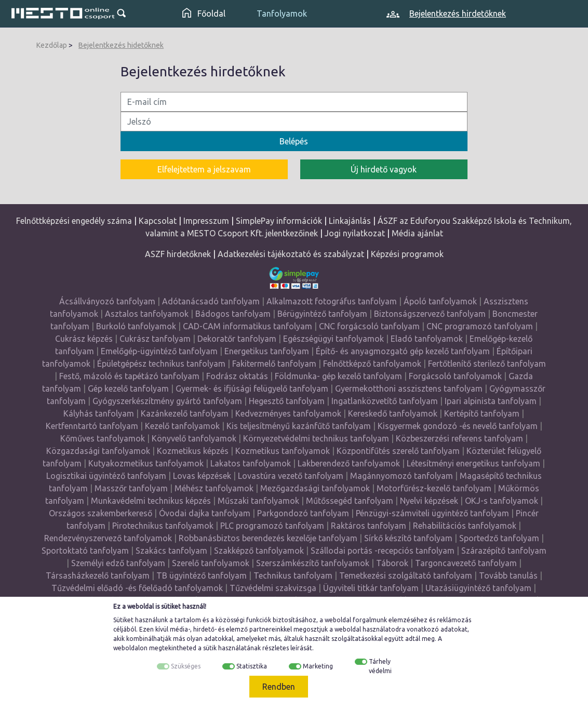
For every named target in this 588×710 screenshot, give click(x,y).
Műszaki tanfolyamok (258, 501)
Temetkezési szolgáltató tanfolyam (406, 575)
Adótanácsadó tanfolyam (211, 301)
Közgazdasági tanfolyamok (98, 451)
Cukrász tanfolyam (155, 339)
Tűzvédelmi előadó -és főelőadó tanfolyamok (137, 588)
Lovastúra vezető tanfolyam (291, 476)
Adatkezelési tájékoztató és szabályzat (291, 254)
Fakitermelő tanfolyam (274, 364)
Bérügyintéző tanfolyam (322, 314)
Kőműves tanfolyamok (103, 438)
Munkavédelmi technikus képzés (151, 501)
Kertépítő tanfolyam (482, 413)
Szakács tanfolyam (171, 551)
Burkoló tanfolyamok (136, 326)
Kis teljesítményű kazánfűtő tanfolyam (299, 426)
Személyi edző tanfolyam (118, 563)
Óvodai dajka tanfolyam (205, 513)
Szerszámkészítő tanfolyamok (313, 563)
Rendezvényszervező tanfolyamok (108, 538)
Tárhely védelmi (380, 666)
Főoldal (204, 14)
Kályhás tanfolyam (99, 413)
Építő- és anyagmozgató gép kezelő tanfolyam (403, 351)
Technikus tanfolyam (293, 575)
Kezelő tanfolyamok (182, 426)
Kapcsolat (158, 221)
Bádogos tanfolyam (233, 314)
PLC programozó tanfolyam (272, 526)
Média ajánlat (417, 233)
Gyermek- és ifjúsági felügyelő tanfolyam (252, 389)
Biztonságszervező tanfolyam (430, 314)
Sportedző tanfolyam (499, 538)
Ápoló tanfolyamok (440, 301)
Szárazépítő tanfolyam (504, 551)
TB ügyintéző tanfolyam (202, 575)
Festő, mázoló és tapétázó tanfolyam (129, 376)
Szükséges (186, 666)
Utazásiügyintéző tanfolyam (478, 588)
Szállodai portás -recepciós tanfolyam (384, 551)
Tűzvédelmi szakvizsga (273, 588)
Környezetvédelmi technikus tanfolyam (316, 438)
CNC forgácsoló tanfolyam (369, 326)
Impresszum (206, 221)
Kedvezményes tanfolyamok (288, 413)
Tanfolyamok (282, 14)
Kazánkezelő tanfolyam (185, 413)
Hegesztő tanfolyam (287, 401)
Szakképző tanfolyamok (259, 551)
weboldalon (130, 648)
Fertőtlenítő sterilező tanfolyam (487, 364)
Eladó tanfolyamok (427, 339)
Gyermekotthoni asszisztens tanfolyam (409, 389)
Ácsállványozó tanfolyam (107, 301)
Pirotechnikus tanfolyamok (163, 526)
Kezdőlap (52, 45)
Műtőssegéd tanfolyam (350, 501)
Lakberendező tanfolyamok (349, 463)
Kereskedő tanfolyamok (393, 413)
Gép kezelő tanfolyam (128, 389)
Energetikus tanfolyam (267, 351)
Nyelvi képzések (429, 501)
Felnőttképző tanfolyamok (372, 364)
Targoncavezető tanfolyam (466, 563)
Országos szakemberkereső (101, 513)
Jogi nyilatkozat (355, 233)
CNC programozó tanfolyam (480, 326)
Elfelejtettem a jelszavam (204, 169)
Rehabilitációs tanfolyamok (465, 526)
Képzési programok (407, 254)
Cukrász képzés (84, 339)
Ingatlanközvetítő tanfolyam (385, 401)
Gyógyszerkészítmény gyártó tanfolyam (167, 401)
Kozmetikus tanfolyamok (283, 451)
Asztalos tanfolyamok (147, 314)
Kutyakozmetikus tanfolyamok (146, 463)
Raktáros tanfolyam (369, 526)
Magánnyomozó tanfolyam (402, 476)
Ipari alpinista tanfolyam (491, 401)
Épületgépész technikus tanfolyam (161, 364)
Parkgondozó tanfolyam (303, 513)
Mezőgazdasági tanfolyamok (315, 488)
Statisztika (252, 666)
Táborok (392, 563)
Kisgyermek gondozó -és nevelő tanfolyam (458, 426)
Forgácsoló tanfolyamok (455, 376)
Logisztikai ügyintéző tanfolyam (106, 476)
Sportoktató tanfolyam (85, 551)
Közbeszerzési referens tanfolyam (459, 438)
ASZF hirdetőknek (178, 254)
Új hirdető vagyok (384, 169)
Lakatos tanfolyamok (251, 463)
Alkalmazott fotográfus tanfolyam (332, 301)
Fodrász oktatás (237, 376)
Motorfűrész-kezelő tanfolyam (434, 488)
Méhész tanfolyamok (214, 488)
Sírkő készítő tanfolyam (408, 538)
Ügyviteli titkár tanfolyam (371, 588)
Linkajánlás (350, 221)
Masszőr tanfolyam (131, 488)
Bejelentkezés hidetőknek (121, 45)
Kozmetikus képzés (193, 451)
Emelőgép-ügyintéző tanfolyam (159, 351)
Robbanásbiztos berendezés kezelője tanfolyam (268, 538)
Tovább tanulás (508, 575)
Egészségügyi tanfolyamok (333, 339)
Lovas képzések (202, 476)
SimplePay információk (279, 221)
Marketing (318, 666)
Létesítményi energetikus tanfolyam (473, 463)
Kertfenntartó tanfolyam (92, 426)
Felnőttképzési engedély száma (74, 221)
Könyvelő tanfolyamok (194, 438)
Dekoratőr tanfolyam (237, 339)
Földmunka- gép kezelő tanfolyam (338, 376)
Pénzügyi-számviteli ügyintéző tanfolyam (432, 513)
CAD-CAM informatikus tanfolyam (249, 326)
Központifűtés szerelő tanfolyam (398, 451)
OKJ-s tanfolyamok (502, 501)
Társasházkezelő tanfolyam (99, 575)
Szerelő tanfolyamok (211, 563)
